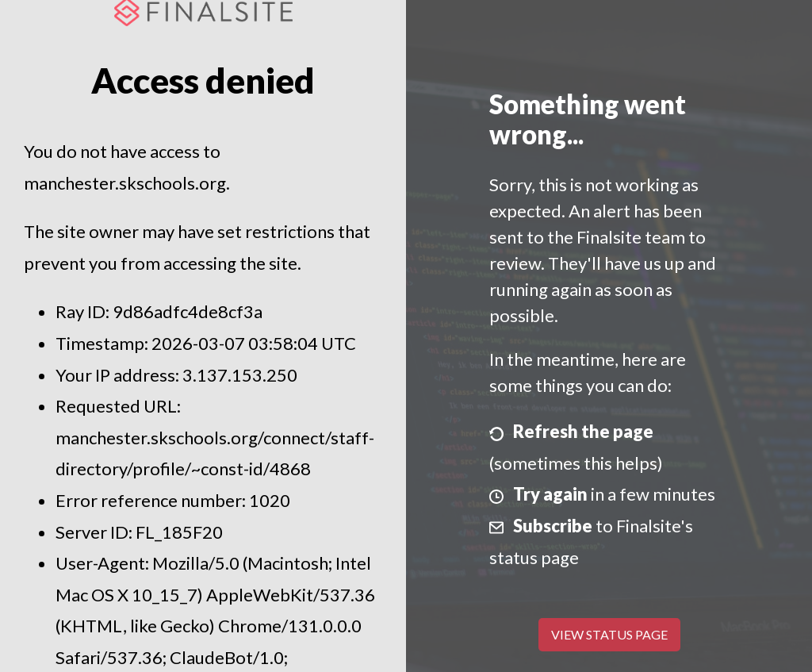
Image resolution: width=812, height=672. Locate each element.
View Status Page (609, 634)
